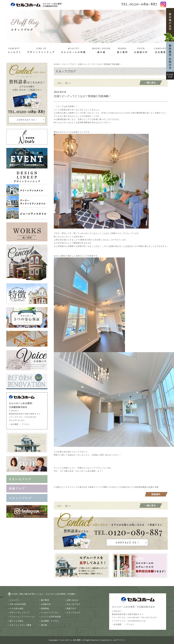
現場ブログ (71, 608)
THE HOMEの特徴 (18, 604)
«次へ (60, 83)
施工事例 (45, 600)
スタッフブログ (69, 64)
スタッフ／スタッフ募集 (21, 625)
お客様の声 (46, 604)
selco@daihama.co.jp (137, 621)
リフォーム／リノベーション (23, 617)
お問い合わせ (72, 600)
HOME (57, 64)
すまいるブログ (73, 604)
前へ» (68, 83)
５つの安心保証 (17, 608)
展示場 (44, 625)
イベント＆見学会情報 (51, 617)
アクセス (26, 424)
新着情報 (45, 608)
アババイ (121, 640)
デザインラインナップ (20, 613)
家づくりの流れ (17, 621)
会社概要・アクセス (50, 621)
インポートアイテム (50, 613)
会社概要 (15, 424)
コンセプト (15, 600)
